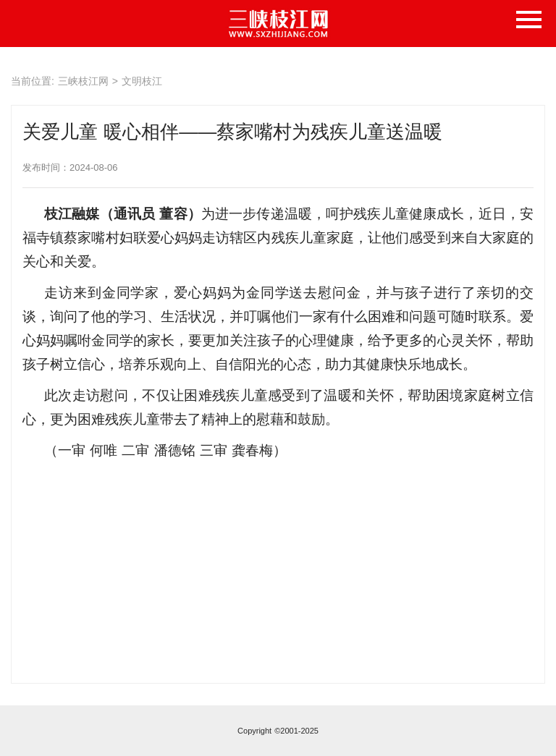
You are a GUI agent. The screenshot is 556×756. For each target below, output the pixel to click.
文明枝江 (142, 81)
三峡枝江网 (83, 81)
